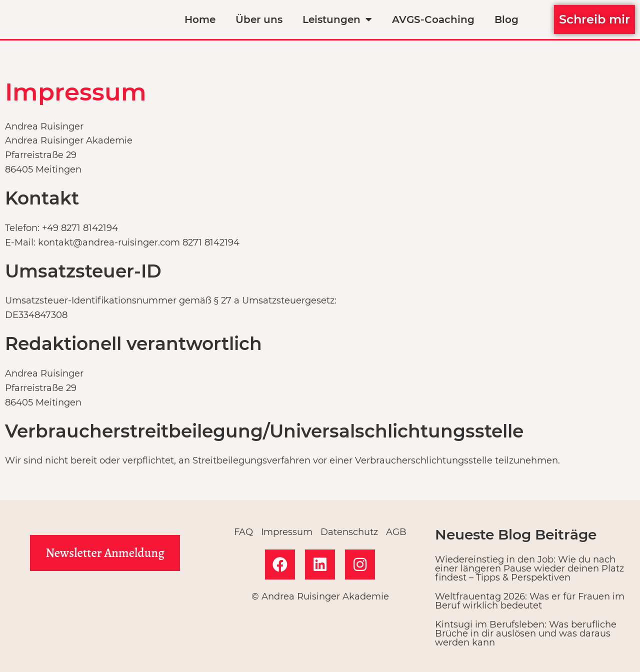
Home (200, 19)
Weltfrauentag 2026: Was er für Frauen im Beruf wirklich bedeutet (530, 601)
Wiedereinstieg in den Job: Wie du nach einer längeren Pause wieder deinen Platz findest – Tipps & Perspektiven (529, 568)
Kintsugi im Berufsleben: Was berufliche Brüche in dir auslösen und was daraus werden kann (526, 633)
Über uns (259, 19)
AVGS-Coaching (433, 19)
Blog (506, 19)
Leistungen (337, 19)
